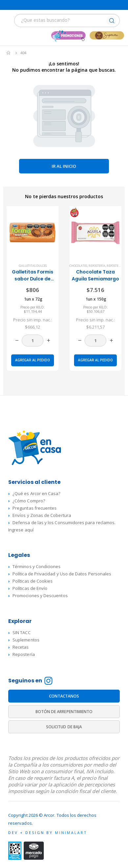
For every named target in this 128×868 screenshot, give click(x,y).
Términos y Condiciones (37, 566)
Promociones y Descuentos (40, 596)
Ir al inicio (64, 166)
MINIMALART (71, 832)
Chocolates (78, 266)
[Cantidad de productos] (33, 341)
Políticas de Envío (30, 588)
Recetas (21, 647)
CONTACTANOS (64, 696)
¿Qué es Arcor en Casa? (36, 493)
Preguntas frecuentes (35, 508)
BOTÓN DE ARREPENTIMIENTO (64, 712)
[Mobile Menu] (9, 21)
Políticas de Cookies (33, 581)
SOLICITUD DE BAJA (64, 727)
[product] (33, 232)
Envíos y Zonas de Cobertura (42, 515)
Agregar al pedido (33, 360)
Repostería (97, 266)
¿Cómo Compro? (29, 501)
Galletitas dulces (33, 266)
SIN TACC (22, 633)
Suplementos (26, 640)
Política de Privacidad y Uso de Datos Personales (62, 574)
